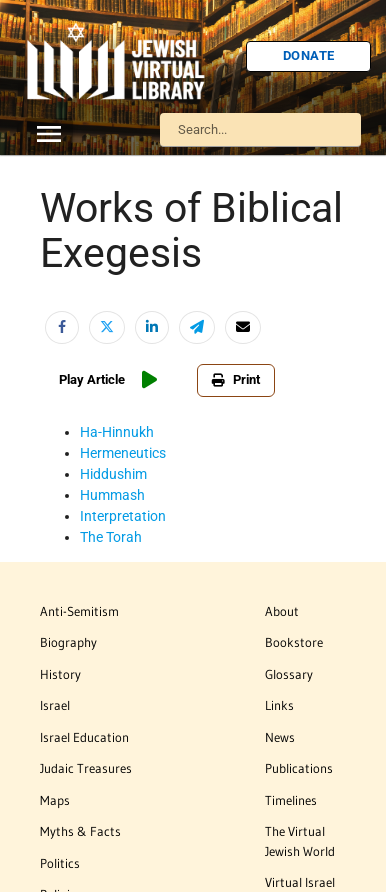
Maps (55, 800)
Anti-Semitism (79, 611)
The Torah (111, 537)
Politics (60, 863)
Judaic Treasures (86, 768)
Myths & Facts (80, 831)
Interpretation (123, 516)
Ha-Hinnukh (117, 432)
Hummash (112, 495)
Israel (55, 705)
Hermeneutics (123, 453)
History (60, 674)
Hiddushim (113, 474)
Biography (68, 642)
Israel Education (84, 737)
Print (236, 379)
